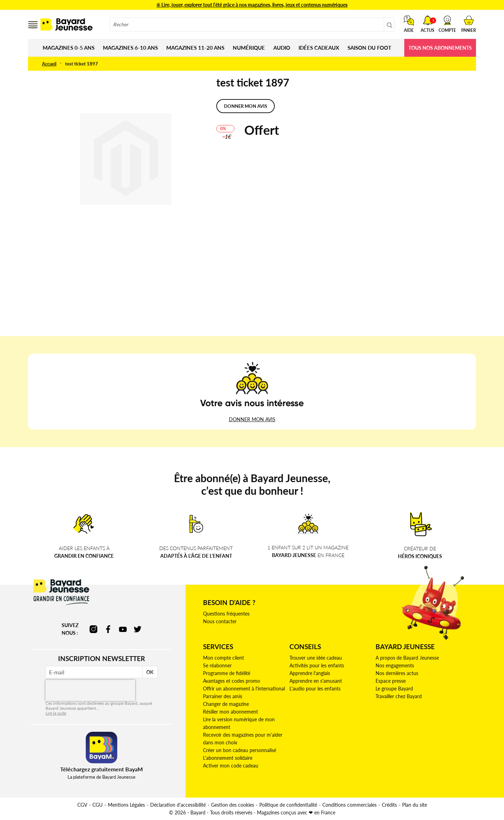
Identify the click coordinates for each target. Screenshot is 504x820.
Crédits (389, 805)
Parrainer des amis (223, 696)
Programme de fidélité (227, 673)
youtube (123, 629)
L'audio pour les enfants (315, 689)
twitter (138, 629)
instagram (93, 629)
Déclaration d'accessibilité (178, 805)
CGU (97, 805)
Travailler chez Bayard (399, 696)
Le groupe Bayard (394, 689)
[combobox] (252, 25)
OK (150, 672)
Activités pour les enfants (317, 665)
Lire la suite (56, 713)
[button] (447, 24)
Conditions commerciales (349, 805)
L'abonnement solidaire (228, 758)
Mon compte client (223, 658)
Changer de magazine (226, 704)
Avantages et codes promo (232, 681)
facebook (108, 629)
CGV (82, 805)
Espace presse (391, 681)
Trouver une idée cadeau (316, 658)
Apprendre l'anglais (310, 673)
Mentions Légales (126, 805)
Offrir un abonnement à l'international (244, 689)
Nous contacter (220, 621)
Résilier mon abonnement (230, 712)
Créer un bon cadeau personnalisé (240, 750)
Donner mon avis (246, 106)
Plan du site (415, 805)
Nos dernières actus (397, 673)
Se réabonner (217, 665)
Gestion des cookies (233, 805)
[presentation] (90, 690)
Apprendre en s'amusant (316, 681)
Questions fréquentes (226, 614)
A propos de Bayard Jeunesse (407, 658)
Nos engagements (395, 665)
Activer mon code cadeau (231, 766)
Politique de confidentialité (288, 805)
